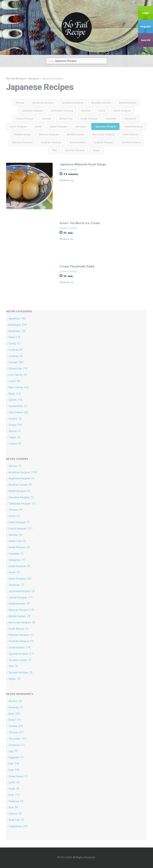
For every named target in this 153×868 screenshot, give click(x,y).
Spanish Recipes (104, 142)
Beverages (18, 325)
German (46, 119)
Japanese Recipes (105, 126)
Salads (15, 400)
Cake (14, 337)
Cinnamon (17, 745)
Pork (14, 795)
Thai (54, 150)
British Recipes (128, 103)
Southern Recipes (51, 142)
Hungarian (131, 119)
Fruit (14, 770)
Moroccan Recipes (104, 134)
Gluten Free (66, 119)
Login (146, 13)
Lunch (14, 381)
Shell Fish (16, 820)
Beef (14, 714)
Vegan (96, 150)
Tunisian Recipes (75, 150)
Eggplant (16, 757)
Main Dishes (19, 387)
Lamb (14, 782)
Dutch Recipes (122, 111)
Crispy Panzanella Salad (77, 266)
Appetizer (17, 318)
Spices (15, 431)
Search (145, 40)
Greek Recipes (89, 119)
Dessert (16, 362)
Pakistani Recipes (22, 142)
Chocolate (17, 739)
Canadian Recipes (32, 111)
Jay (72, 180)
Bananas (16, 707)
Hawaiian (111, 119)
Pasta (14, 789)
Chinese (86, 111)
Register (146, 27)
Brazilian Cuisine (101, 103)
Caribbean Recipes (62, 111)
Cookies (16, 356)
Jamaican (81, 126)
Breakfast (17, 331)
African (20, 103)
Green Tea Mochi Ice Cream (80, 223)
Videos (15, 444)
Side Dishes (18, 412)
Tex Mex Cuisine (131, 142)
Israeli (38, 126)
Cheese (16, 726)
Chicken (16, 732)
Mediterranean (22, 134)
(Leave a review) (68, 170)
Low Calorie (18, 375)
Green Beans (18, 776)
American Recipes (43, 103)
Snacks (15, 419)
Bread (15, 720)
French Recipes (25, 119)
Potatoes (16, 801)
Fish (14, 764)
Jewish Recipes (134, 126)
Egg (13, 751)
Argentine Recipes (73, 103)
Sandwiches (18, 406)
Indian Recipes (18, 126)
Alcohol (15, 701)
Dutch (102, 111)
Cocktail (15, 350)
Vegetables (18, 826)
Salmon (15, 814)
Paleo (15, 394)
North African (131, 134)
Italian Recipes (58, 126)
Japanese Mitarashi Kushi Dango (83, 164)
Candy (14, 343)
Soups (15, 425)
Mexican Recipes (49, 134)
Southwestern (78, 142)
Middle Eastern (76, 134)
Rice (13, 807)
